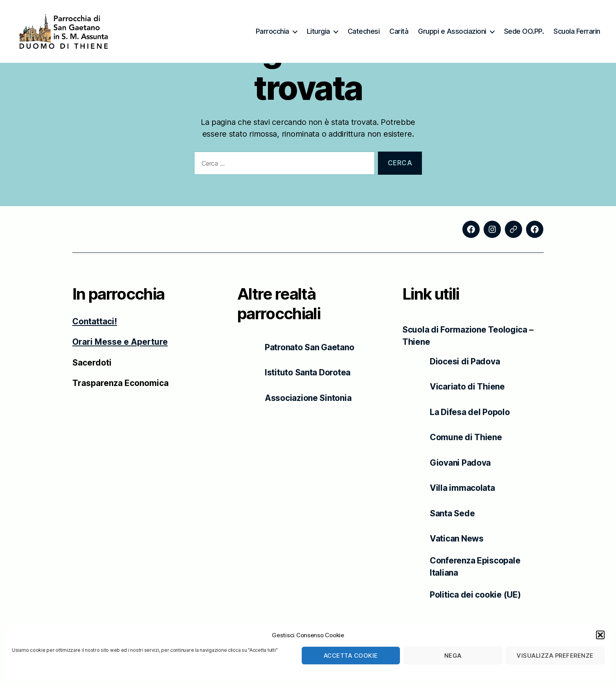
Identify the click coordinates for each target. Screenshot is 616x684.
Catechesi (364, 31)
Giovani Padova (460, 463)
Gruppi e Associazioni (452, 31)
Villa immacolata (462, 488)
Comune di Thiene (466, 437)
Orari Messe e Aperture (120, 342)
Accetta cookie (351, 656)
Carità (399, 31)
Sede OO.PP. (524, 31)
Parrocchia (272, 31)
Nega (453, 656)
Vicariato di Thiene (467, 387)
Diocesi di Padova (465, 361)
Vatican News (457, 539)
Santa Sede (452, 513)
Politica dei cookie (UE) (475, 595)
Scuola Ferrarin (577, 31)
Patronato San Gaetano (309, 347)
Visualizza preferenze (555, 656)
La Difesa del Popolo (470, 412)
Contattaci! (95, 322)
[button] (600, 635)
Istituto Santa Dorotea (308, 372)
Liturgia (318, 31)
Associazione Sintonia (308, 398)
